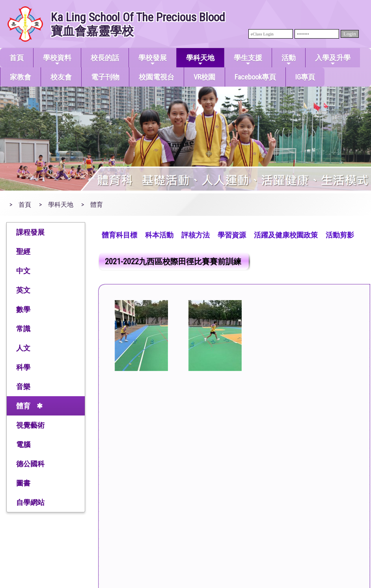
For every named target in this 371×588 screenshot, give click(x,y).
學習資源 (232, 235)
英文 (23, 290)
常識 (23, 329)
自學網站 (30, 502)
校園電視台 (157, 77)
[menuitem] (119, 234)
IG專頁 (305, 77)
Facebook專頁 (255, 77)
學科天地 (200, 60)
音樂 (23, 387)
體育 (23, 406)
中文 (23, 271)
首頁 (17, 58)
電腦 (23, 444)
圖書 (23, 483)
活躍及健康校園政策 (286, 235)
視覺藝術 (30, 425)
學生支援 (248, 60)
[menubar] (228, 234)
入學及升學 (333, 60)
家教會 (21, 77)
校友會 (61, 77)
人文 (23, 348)
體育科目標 (119, 235)
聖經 (23, 251)
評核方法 (196, 235)
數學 (23, 309)
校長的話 (105, 58)
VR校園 (204, 77)
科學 (23, 367)
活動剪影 (340, 235)
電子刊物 (105, 77)
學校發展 (153, 60)
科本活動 (159, 235)
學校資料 (57, 60)
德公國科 (30, 464)
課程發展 (30, 232)
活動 (289, 60)
